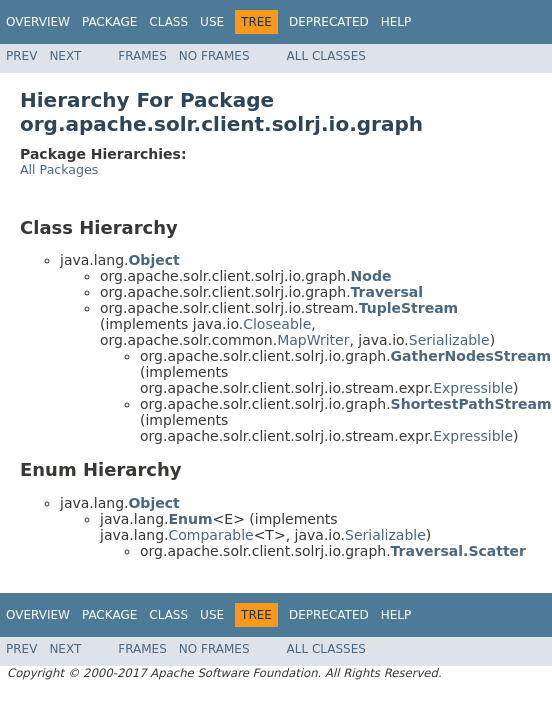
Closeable (277, 324)
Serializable (449, 340)
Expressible (473, 388)
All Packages (59, 169)
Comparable (210, 535)
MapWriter (313, 340)
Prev (21, 56)
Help (396, 22)
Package (109, 22)
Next (65, 56)
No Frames (214, 56)
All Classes (326, 56)
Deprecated (329, 22)
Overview (38, 22)
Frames (142, 56)
